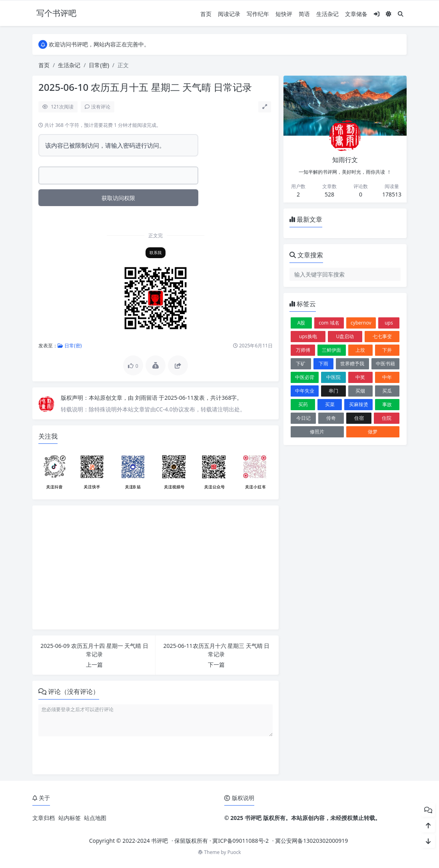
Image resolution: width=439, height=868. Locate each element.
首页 (206, 14)
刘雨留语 (147, 398)
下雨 (323, 364)
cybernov (361, 323)
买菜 (330, 404)
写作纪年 (258, 14)
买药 (303, 404)
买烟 (360, 391)
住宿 (359, 418)
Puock (234, 852)
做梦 (373, 432)
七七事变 (382, 336)
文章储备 (356, 14)
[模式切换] (389, 14)
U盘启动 (345, 336)
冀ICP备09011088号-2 (240, 841)
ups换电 (308, 336)
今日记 (303, 418)
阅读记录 (229, 14)
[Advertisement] (156, 567)
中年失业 (305, 391)
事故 (387, 404)
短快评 (284, 14)
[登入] (377, 14)
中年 (387, 377)
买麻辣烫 (359, 404)
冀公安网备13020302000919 (311, 841)
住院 (387, 418)
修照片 (317, 432)
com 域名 (329, 323)
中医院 (333, 377)
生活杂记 (327, 14)
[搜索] (401, 14)
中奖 (360, 377)
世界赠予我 (352, 364)
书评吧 (160, 841)
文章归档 (44, 818)
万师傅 (303, 350)
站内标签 (70, 818)
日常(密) (99, 65)
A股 (301, 323)
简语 (304, 14)
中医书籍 (385, 364)
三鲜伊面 (331, 350)
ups (389, 323)
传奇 (331, 418)
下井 (387, 350)
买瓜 (387, 391)
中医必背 (305, 377)
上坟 (360, 350)
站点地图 (95, 818)
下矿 (301, 364)
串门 (333, 391)
